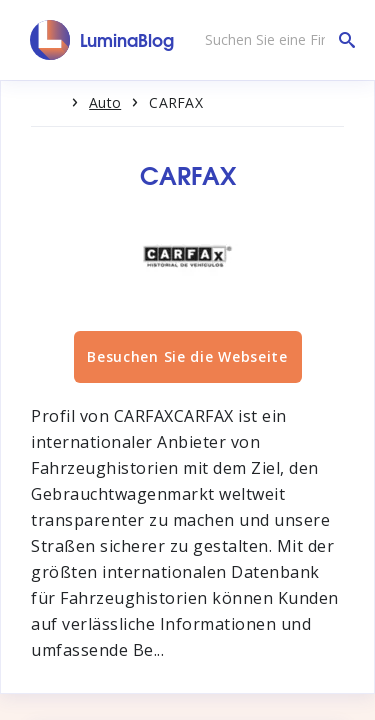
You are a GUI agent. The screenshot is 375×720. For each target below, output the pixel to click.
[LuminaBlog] (102, 40)
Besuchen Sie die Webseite (187, 356)
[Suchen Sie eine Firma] (275, 40)
